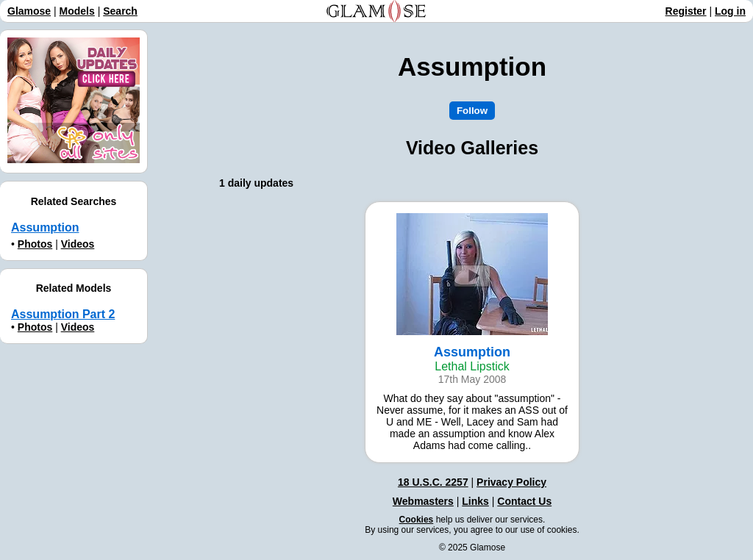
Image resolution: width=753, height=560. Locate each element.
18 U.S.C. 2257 (433, 482)
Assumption (45, 227)
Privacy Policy (511, 482)
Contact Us (524, 501)
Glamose (29, 11)
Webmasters (423, 501)
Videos (78, 244)
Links (475, 501)
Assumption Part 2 (63, 314)
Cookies (417, 520)
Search (120, 11)
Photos (35, 244)
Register (686, 11)
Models (77, 11)
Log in (730, 11)
